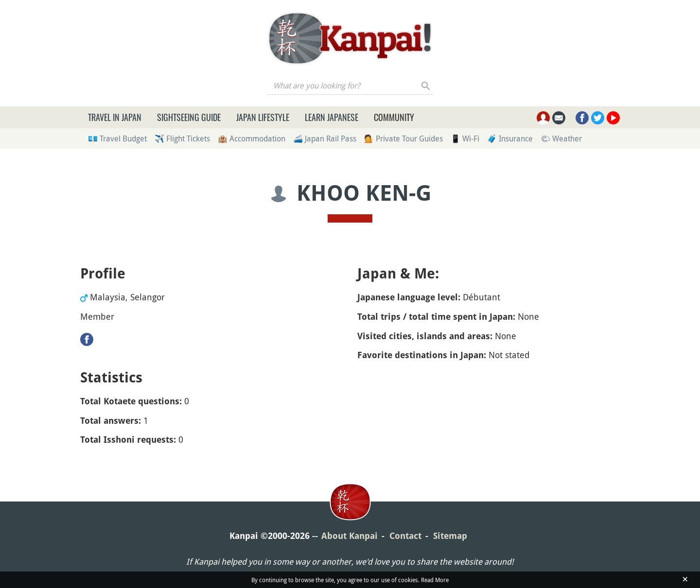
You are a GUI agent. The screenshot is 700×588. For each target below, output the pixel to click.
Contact (405, 536)
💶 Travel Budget (117, 138)
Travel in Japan (115, 117)
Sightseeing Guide (189, 117)
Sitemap (450, 536)
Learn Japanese (332, 117)
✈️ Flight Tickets (182, 138)
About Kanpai (350, 536)
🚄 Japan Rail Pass (325, 138)
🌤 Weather (561, 138)
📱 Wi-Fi (465, 138)
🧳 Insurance (510, 138)
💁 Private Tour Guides (403, 138)
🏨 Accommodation (252, 138)
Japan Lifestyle (263, 117)
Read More (435, 580)
